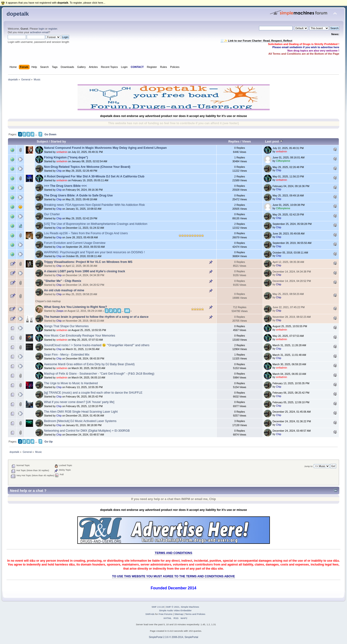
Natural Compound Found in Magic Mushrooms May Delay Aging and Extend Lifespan (105, 148)
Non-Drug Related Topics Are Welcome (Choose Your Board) (87, 167)
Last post (274, 141)
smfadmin (62, 152)
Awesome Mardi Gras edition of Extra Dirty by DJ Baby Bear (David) (89, 364)
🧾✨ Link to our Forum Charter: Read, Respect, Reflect (256, 41)
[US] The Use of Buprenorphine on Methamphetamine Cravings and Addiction (96, 224)
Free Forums (165, 614)
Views (247, 141)
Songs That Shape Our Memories (67, 326)
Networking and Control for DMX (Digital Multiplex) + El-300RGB (87, 431)
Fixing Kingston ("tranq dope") (66, 157)
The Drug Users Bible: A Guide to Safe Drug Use (78, 195)
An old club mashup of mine (64, 290)
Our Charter (52, 214)
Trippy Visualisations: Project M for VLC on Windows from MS (88, 262)
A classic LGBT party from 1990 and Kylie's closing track (85, 271)
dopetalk (18, 14)
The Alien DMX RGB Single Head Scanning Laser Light (81, 412)
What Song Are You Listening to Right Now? (76, 307)
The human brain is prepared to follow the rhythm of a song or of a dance (96, 317)
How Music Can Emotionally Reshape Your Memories (80, 336)
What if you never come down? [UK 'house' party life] (79, 402)
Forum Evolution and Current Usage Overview (75, 243)
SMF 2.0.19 (158, 607)
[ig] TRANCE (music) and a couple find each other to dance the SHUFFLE (93, 393)
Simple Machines (190, 607)
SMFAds (150, 614)
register (53, 29)
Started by (58, 141)
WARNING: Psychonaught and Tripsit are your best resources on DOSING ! (94, 252)
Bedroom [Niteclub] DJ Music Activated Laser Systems (80, 421)
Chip (59, 171)
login (41, 29)
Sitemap (179, 614)
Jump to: (309, 466)
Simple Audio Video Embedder (175, 610)
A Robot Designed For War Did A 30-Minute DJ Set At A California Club (94, 176)
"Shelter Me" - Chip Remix (63, 281)
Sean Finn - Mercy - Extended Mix (67, 355)
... (36, 134)
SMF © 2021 (173, 607)
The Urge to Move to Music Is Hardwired (71, 383)
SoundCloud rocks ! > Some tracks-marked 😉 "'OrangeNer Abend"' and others (97, 345)
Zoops (60, 311)
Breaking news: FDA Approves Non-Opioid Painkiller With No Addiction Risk (95, 205)
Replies (234, 141)
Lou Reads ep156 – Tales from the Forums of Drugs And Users (86, 233)
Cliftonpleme (283, 161)
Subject (42, 141)
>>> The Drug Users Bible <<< (65, 186)
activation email (39, 32)
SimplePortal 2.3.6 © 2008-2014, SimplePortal (174, 637)
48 (127, 311)
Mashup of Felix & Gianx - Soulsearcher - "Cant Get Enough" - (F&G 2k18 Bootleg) (99, 374)
